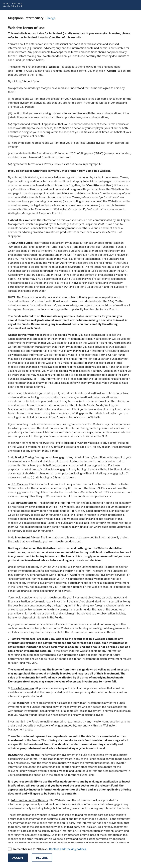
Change (50, 18)
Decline (42, 858)
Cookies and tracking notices (68, 849)
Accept (18, 858)
